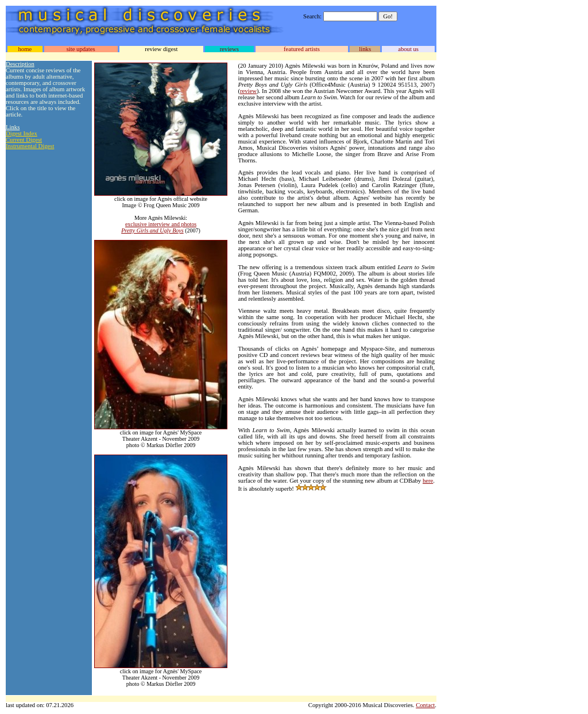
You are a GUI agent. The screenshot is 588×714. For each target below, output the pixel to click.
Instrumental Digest (30, 146)
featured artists (302, 49)
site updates (81, 49)
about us (408, 49)
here (428, 481)
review (248, 91)
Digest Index (22, 133)
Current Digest (24, 140)
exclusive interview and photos (161, 224)
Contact (425, 705)
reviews (229, 49)
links (365, 49)
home (25, 49)
